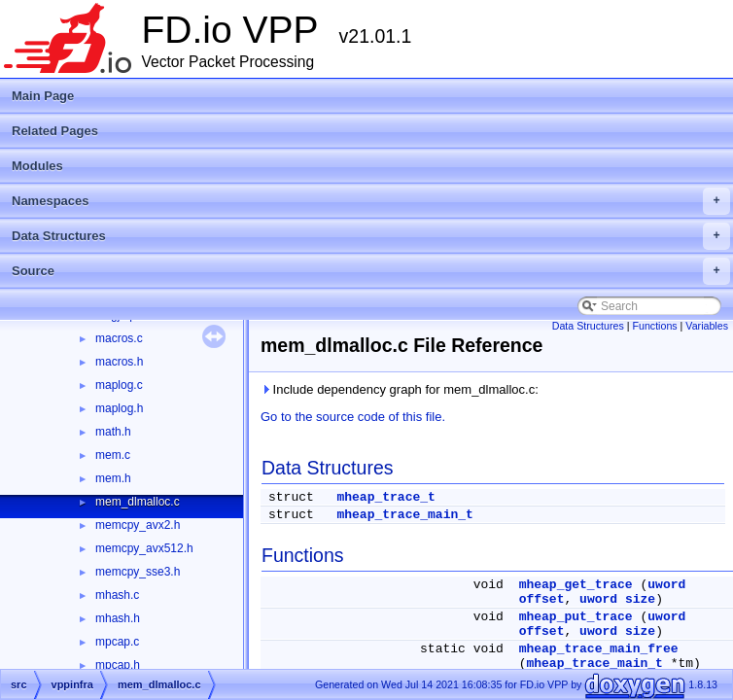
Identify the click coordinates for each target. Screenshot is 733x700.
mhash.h (118, 618)
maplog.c (119, 385)
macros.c (119, 338)
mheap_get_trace (576, 585)
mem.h (113, 478)
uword (666, 585)
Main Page (43, 96)
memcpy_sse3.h (138, 572)
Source (371, 271)
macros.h (119, 362)
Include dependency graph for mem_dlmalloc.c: (400, 389)
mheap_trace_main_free (599, 649)
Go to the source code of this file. (353, 417)
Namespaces (371, 201)
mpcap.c (117, 642)
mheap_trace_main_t (404, 515)
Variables (707, 326)
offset (542, 599)
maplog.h (119, 408)
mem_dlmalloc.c (138, 502)
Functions (654, 326)
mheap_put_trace (576, 617)
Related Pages (55, 131)
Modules (37, 166)
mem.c (113, 455)
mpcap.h (118, 665)
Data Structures (371, 236)
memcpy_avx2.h (138, 525)
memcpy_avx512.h (144, 548)
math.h (113, 432)
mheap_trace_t (385, 497)
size (640, 599)
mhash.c (117, 595)
